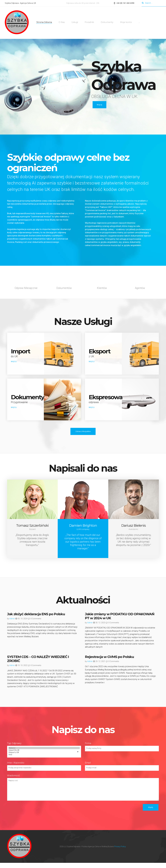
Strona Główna (44, 23)
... (139, 23)
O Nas (62, 23)
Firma (88, 748)
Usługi (75, 23)
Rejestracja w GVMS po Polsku (109, 662)
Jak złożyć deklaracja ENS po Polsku (36, 619)
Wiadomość (13, 781)
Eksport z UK (44, 758)
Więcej (99, 106)
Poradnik (90, 23)
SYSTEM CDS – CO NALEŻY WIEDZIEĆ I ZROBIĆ (38, 664)
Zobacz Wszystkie (83, 437)
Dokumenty (107, 23)
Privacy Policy (120, 852)
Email (88, 768)
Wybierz (44, 753)
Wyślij (151, 813)
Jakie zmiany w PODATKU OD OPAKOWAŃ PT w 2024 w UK (120, 621)
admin (12, 624)
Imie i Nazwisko (16, 768)
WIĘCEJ (14, 363)
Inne (44, 760)
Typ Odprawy (14, 748)
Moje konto (126, 23)
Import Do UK (44, 755)
